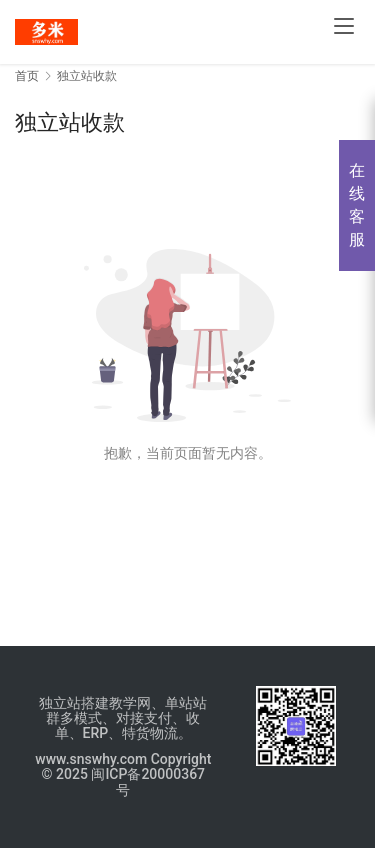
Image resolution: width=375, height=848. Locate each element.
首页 (27, 76)
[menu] (344, 26)
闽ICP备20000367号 (148, 781)
